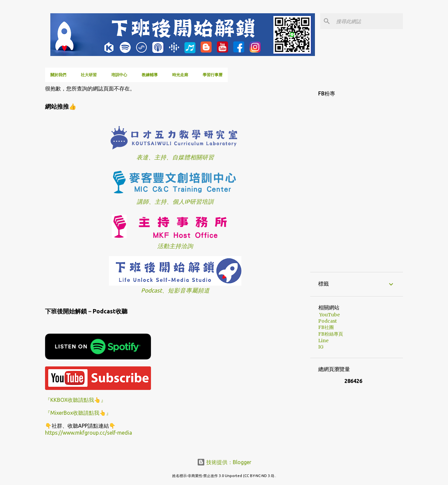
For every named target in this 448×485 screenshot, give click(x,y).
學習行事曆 (213, 75)
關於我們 (58, 75)
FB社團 (326, 327)
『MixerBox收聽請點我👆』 (78, 413)
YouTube (329, 315)
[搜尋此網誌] (368, 21)
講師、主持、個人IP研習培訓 (175, 202)
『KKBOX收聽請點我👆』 (75, 400)
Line (323, 341)
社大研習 (89, 75)
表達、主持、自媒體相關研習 (175, 157)
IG (321, 347)
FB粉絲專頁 (331, 334)
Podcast (327, 321)
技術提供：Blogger (224, 462)
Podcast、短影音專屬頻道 (175, 290)
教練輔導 (150, 75)
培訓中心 (119, 75)
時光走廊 (180, 75)
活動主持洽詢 (175, 246)
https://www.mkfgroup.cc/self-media (89, 433)
